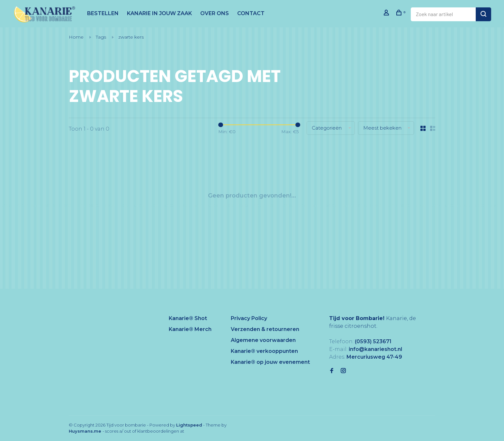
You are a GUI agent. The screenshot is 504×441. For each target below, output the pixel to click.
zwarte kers (131, 37)
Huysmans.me (86, 431)
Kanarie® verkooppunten (264, 351)
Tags (101, 37)
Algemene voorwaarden (263, 340)
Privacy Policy (249, 318)
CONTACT (251, 13)
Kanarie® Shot (188, 318)
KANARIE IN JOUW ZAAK (159, 13)
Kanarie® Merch (190, 329)
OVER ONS (215, 13)
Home (76, 37)
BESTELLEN (103, 13)
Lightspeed (189, 425)
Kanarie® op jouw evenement (270, 362)
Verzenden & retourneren (265, 329)
